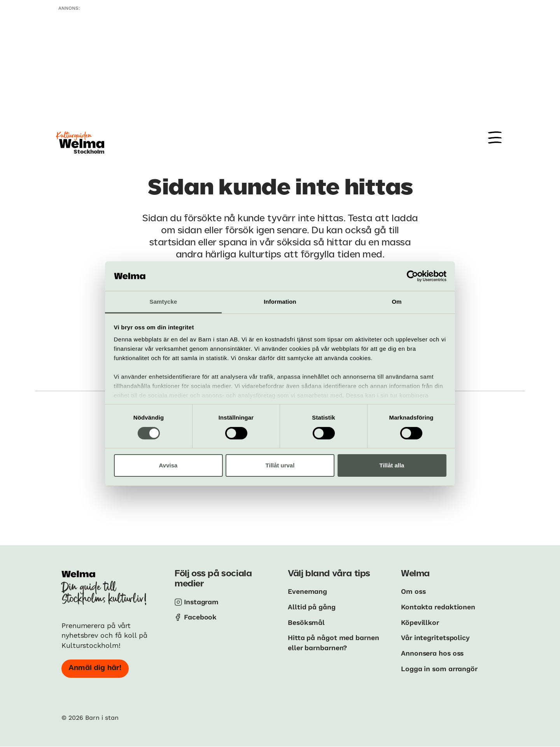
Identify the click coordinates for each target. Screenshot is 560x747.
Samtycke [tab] (164, 302)
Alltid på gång (312, 606)
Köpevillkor (420, 622)
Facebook (200, 617)
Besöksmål (307, 622)
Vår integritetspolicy (436, 637)
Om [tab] (396, 302)
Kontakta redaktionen (438, 606)
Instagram (202, 602)
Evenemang (307, 591)
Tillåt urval (280, 465)
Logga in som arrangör (441, 667)
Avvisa (168, 465)
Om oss (414, 591)
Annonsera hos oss (434, 652)
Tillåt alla (392, 465)
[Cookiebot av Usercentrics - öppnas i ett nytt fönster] (412, 276)
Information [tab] (280, 302)
